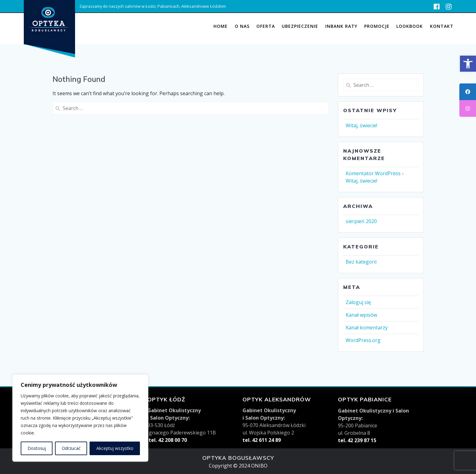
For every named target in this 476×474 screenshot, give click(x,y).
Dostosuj (37, 448)
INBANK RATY (341, 26)
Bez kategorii (361, 262)
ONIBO (259, 466)
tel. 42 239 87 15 (357, 440)
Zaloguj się (358, 302)
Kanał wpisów (361, 315)
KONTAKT (442, 26)
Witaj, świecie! (361, 125)
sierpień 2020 (361, 221)
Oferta (266, 26)
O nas (242, 26)
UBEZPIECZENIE (300, 26)
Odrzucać (71, 448)
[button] (468, 64)
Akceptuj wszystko (115, 448)
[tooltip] (468, 92)
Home (221, 26)
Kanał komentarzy (367, 328)
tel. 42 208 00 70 (167, 440)
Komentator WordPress (373, 173)
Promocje (377, 26)
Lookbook (410, 26)
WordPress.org (363, 340)
